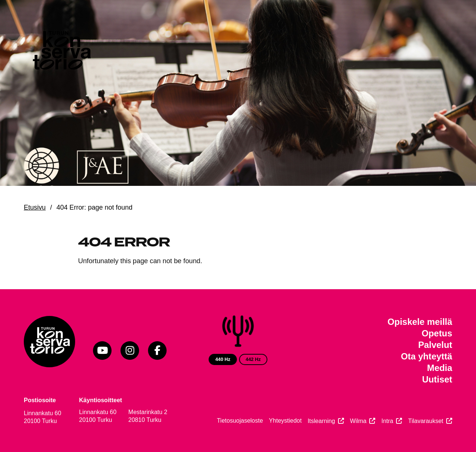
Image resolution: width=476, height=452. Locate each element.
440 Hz (223, 359)
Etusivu (35, 207)
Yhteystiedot (285, 421)
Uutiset (437, 379)
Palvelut (435, 345)
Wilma (358, 421)
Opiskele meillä (420, 322)
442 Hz (253, 359)
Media (440, 368)
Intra (387, 421)
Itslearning (321, 421)
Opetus (437, 333)
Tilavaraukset (426, 421)
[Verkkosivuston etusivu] (61, 52)
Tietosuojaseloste (240, 421)
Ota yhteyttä (427, 356)
